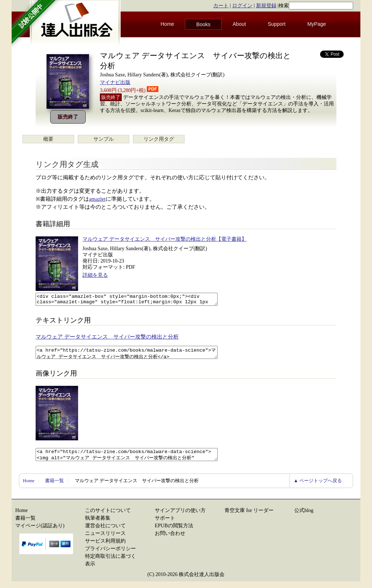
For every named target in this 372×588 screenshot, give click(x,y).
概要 (48, 139)
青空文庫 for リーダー (249, 517)
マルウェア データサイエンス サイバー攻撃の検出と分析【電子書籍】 (165, 239)
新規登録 (266, 6)
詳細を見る (95, 275)
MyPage (317, 24)
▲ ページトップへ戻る (318, 487)
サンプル (104, 139)
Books (203, 24)
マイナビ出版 (115, 82)
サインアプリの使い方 (180, 517)
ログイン (242, 6)
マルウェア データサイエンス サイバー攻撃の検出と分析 (107, 339)
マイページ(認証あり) (40, 532)
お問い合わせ (170, 540)
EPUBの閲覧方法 (174, 532)
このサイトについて (108, 517)
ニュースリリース (105, 540)
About (239, 24)
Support (277, 24)
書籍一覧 (54, 487)
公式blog (304, 517)
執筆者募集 (98, 525)
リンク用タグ (159, 139)
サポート (165, 525)
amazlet (97, 199)
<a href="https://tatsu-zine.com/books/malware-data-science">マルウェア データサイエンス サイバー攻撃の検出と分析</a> (138, 356)
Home (167, 24)
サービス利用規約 (105, 547)
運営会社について (105, 532)
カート (221, 6)
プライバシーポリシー (110, 555)
